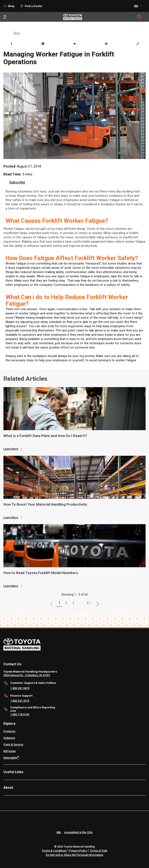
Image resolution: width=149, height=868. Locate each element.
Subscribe (17, 182)
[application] (74, 419)
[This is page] (97, 604)
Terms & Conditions (54, 851)
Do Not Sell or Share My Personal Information (74, 855)
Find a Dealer (34, 6)
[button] (52, 604)
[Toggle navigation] (5, 17)
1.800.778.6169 (20, 714)
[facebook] (11, 44)
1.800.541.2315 (20, 701)
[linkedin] (43, 44)
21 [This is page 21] (89, 603)
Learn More (11, 449)
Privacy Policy (78, 851)
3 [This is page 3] (73, 603)
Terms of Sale (99, 851)
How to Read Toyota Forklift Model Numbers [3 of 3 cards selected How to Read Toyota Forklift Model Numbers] (41, 573)
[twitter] (75, 44)
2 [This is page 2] (66, 603)
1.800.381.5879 (20, 688)
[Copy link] (138, 44)
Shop (11, 6)
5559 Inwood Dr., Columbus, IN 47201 (27, 675)
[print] (106, 44)
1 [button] (59, 603)
